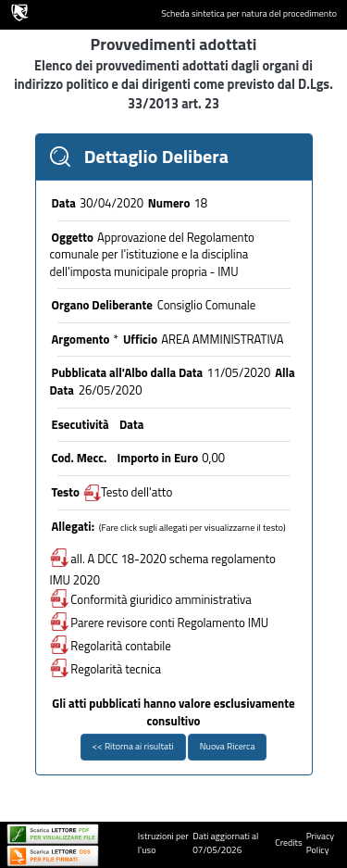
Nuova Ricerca (228, 746)
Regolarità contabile (111, 646)
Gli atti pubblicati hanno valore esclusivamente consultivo (173, 712)
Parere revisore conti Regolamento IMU (160, 623)
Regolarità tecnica (105, 669)
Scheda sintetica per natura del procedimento (249, 14)
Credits (288, 843)
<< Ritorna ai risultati (133, 746)
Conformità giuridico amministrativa (151, 599)
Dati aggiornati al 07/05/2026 (225, 843)
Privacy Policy (321, 843)
